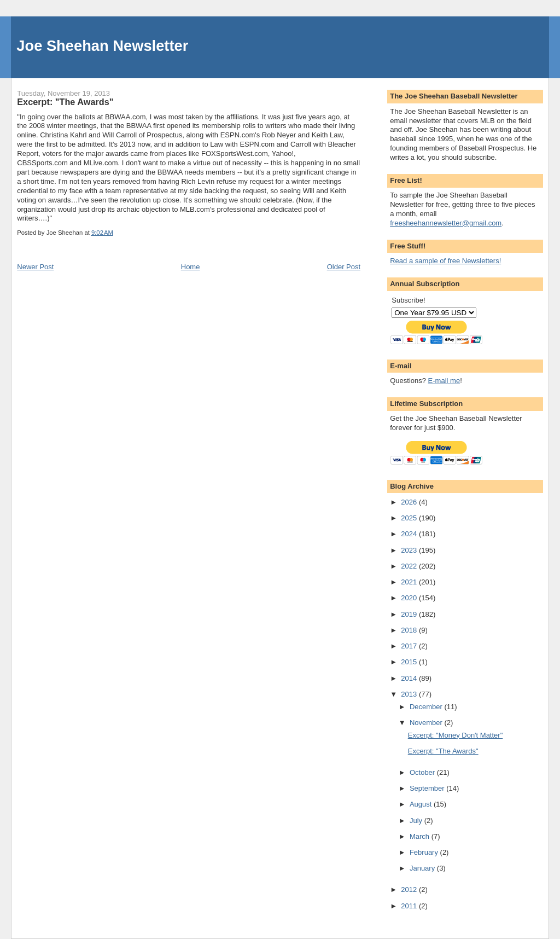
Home (191, 267)
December (427, 707)
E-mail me (444, 381)
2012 (410, 889)
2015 (410, 662)
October (423, 772)
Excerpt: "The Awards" (443, 751)
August (422, 804)
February (425, 852)
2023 (410, 550)
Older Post (344, 267)
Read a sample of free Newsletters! (445, 261)
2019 (410, 614)
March (421, 836)
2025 (410, 518)
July (417, 821)
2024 (410, 534)
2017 (410, 646)
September (428, 788)
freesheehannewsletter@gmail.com (446, 223)
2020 (410, 598)
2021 (410, 582)
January (423, 868)
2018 (410, 630)
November (427, 723)
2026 (410, 502)
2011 (410, 906)
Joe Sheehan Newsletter (102, 46)
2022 (410, 566)
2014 (410, 678)
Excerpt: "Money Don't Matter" (456, 735)
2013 (410, 694)
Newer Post (35, 267)
